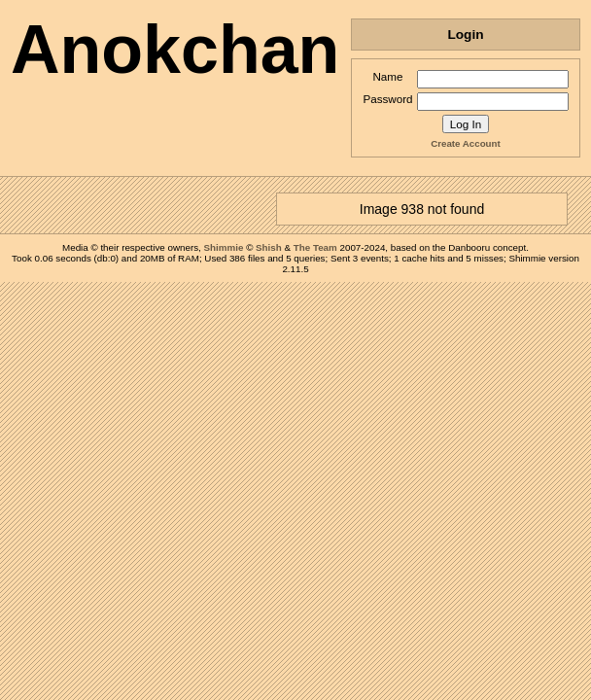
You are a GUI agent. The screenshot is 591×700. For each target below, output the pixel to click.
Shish (269, 247)
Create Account (465, 143)
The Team (315, 247)
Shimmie (224, 247)
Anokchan (175, 50)
